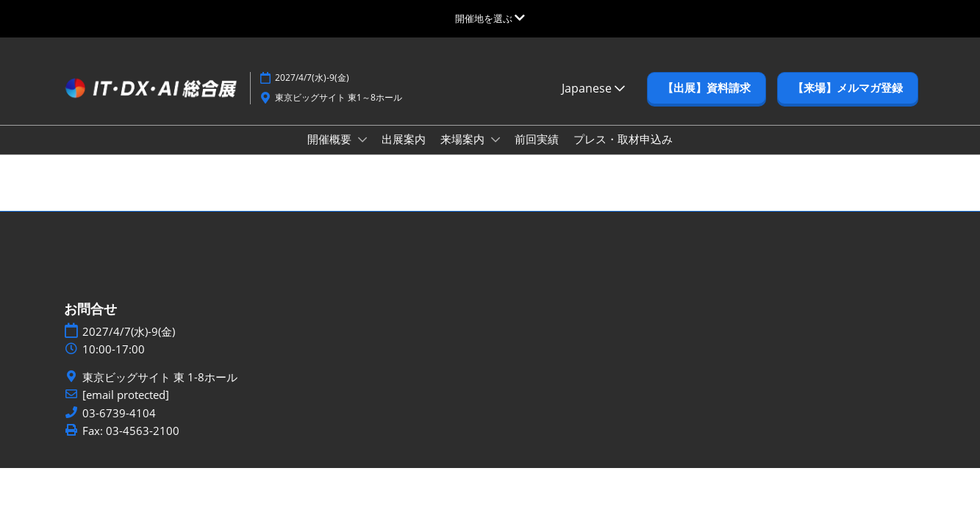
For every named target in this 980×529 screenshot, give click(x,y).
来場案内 (464, 139)
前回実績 (537, 139)
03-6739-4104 (119, 413)
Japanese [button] (593, 88)
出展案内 (404, 139)
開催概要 (331, 139)
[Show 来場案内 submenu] (496, 140)
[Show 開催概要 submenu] (362, 140)
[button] (707, 88)
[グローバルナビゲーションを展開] (490, 18)
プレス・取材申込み (623, 139)
